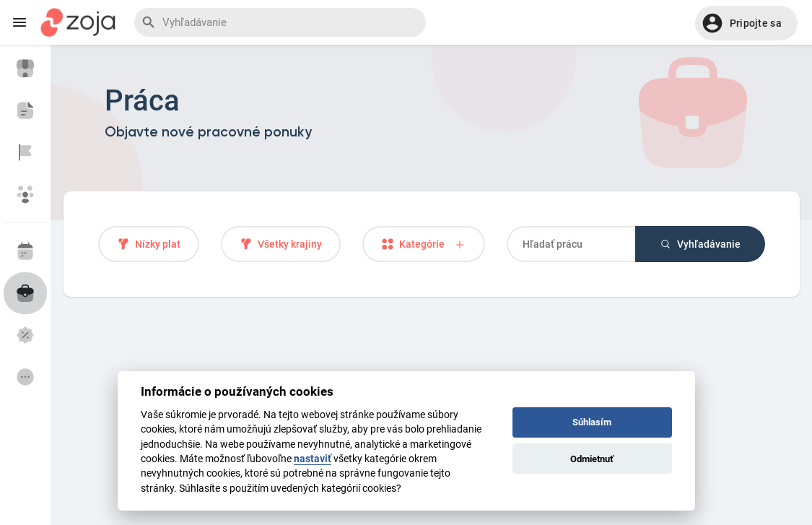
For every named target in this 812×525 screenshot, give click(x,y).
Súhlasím (592, 422)
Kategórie (424, 244)
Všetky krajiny (281, 244)
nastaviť (313, 459)
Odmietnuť (592, 459)
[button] (746, 23)
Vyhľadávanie (700, 244)
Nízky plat (149, 244)
